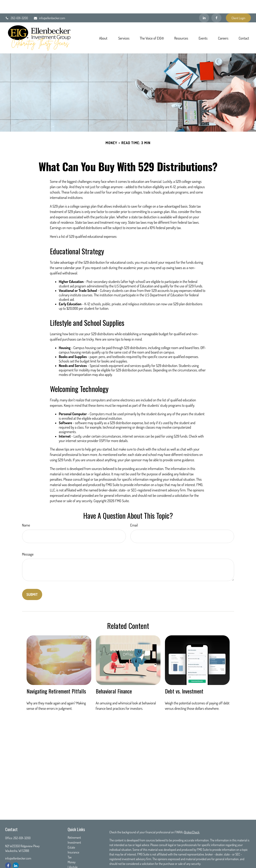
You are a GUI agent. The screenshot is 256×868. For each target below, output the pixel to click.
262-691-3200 (17, 5)
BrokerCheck (192, 819)
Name (26, 512)
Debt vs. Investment (184, 678)
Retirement (74, 824)
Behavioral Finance (114, 678)
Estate (71, 834)
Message (28, 541)
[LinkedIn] (204, 4)
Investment (74, 829)
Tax (70, 844)
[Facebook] (216, 4)
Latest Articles (76, 859)
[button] (103, 24)
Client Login (238, 5)
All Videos (73, 863)
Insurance (73, 839)
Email (134, 512)
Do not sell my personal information (223, 863)
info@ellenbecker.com (49, 5)
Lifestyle (73, 854)
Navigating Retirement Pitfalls (56, 678)
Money (72, 849)
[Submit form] (32, 581)
